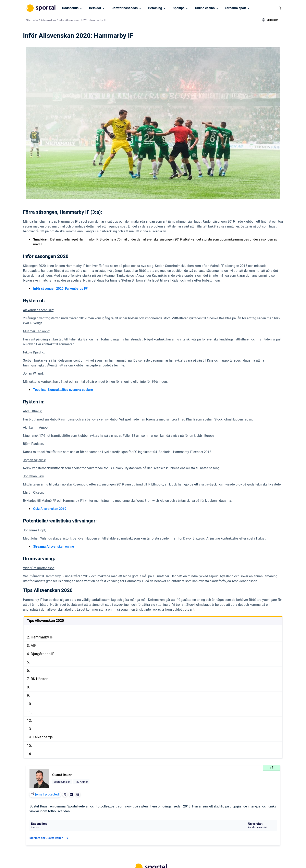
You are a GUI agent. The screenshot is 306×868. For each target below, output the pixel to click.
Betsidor (95, 8)
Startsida (32, 20)
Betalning (155, 8)
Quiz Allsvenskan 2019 (50, 509)
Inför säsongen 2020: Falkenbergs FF (60, 289)
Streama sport (236, 8)
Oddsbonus (70, 8)
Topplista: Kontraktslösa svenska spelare (63, 390)
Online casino (205, 8)
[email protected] (47, 794)
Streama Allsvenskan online (54, 547)
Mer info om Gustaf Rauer (49, 838)
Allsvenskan (48, 20)
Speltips (179, 8)
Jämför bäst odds (125, 8)
